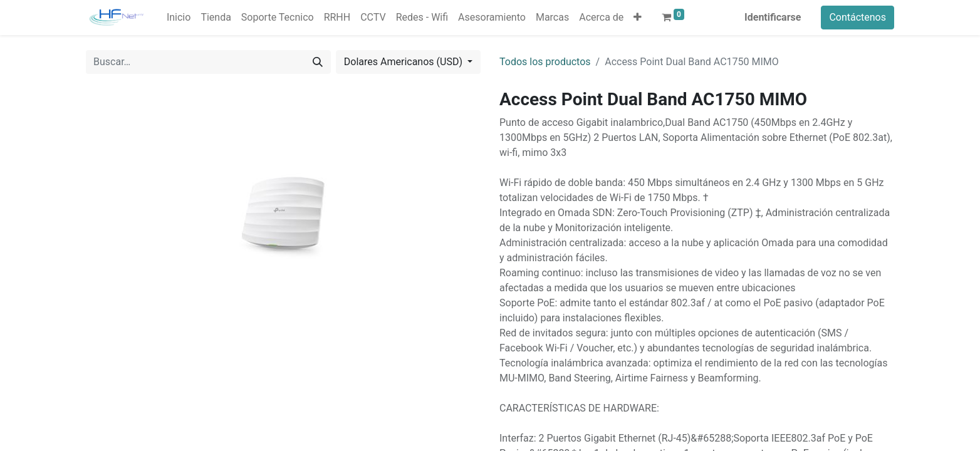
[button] (638, 18)
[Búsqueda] (318, 62)
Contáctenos (857, 17)
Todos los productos (545, 62)
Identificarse (773, 17)
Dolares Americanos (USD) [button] (404, 62)
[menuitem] (179, 18)
